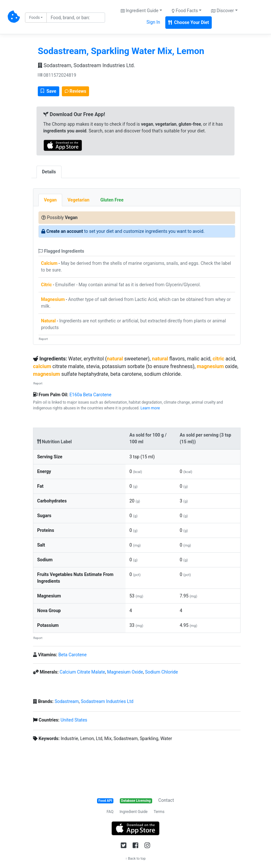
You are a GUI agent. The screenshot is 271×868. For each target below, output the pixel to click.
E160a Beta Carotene (90, 395)
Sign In (153, 22)
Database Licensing (136, 801)
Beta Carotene (72, 655)
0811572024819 (57, 75)
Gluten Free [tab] (112, 200)
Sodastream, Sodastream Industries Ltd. (86, 65)
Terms (159, 812)
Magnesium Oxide (125, 672)
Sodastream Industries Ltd (107, 701)
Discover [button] (222, 11)
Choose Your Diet (189, 22)
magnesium (210, 366)
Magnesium (53, 299)
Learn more (150, 408)
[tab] (67, 169)
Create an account (65, 231)
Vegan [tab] (50, 200)
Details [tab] (49, 172)
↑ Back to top (135, 859)
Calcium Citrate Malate (82, 672)
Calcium (49, 263)
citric (218, 359)
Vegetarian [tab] (78, 200)
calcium (42, 366)
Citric (46, 285)
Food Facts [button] (185, 11)
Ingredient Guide (133, 812)
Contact (166, 800)
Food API (105, 801)
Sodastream (67, 701)
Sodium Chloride (162, 672)
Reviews (76, 91)
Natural (48, 321)
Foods (34, 18)
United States (74, 720)
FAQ (110, 812)
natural (115, 359)
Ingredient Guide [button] (140, 11)
